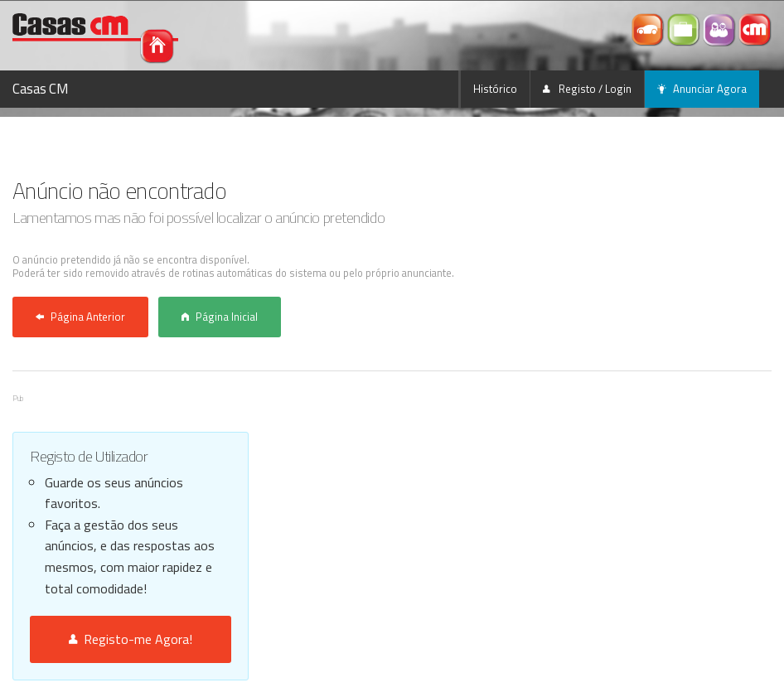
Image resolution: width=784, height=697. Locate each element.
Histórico (495, 89)
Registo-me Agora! (131, 639)
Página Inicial (220, 317)
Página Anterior (80, 317)
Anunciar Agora (702, 89)
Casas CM (41, 89)
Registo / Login (587, 89)
